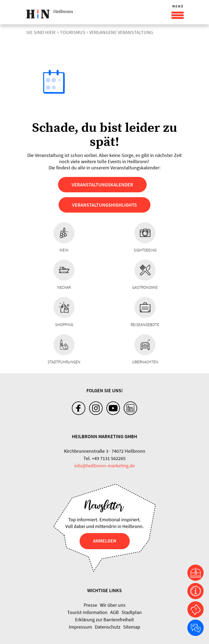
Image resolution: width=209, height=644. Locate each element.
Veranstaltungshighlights (104, 205)
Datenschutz (108, 627)
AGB (114, 612)
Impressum (80, 627)
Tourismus (73, 32)
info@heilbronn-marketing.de (104, 466)
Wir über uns (113, 605)
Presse (90, 605)
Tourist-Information (87, 612)
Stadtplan (132, 612)
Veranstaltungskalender (102, 185)
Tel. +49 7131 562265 (104, 458)
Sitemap (132, 627)
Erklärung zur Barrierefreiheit (104, 620)
